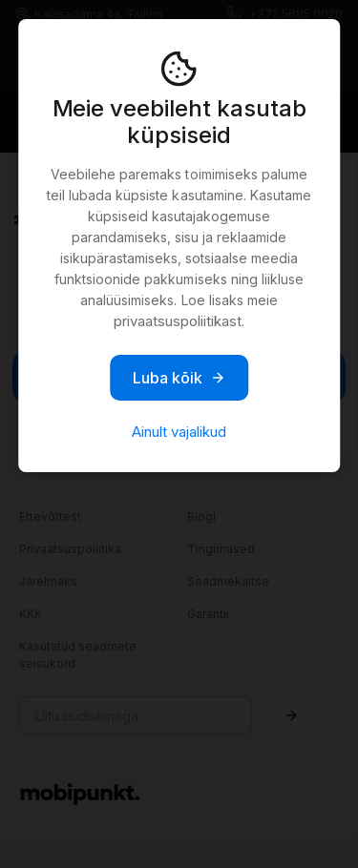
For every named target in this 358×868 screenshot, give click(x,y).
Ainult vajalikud (179, 432)
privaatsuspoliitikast (178, 321)
